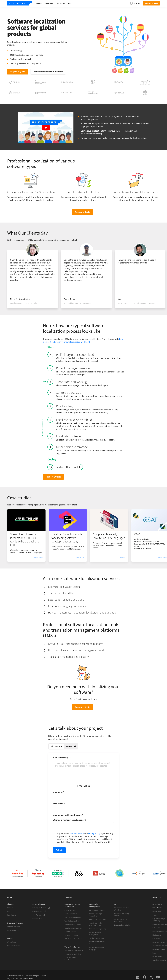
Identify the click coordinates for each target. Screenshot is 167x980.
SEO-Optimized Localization (74, 939)
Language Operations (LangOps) (97, 948)
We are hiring (12, 942)
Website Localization (72, 921)
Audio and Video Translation (70, 959)
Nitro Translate (38, 915)
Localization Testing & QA (73, 928)
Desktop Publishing (71, 935)
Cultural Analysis (70, 932)
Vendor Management (97, 938)
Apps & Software (70, 910)
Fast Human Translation (74, 951)
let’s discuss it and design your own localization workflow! (83, 340)
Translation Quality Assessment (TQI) (96, 924)
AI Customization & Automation (121, 920)
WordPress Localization (73, 924)
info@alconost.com (27, 979)
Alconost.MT (38, 919)
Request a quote (13, 930)
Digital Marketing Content (73, 917)
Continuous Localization (98, 919)
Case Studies (11, 915)
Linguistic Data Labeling (122, 925)
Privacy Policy (94, 833)
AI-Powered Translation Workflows (122, 909)
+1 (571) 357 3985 (13, 979)
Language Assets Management (95, 933)
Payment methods (14, 927)
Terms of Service (77, 833)
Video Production (39, 911)
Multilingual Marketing (41, 908)
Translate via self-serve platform (48, 72)
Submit (59, 850)
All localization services (97, 910)
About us (10, 908)
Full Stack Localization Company (97, 943)
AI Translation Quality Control (122, 915)
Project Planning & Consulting (96, 915)
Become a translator (14, 945)
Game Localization (71, 914)
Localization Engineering (98, 929)
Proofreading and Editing (73, 954)
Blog (9, 911)
